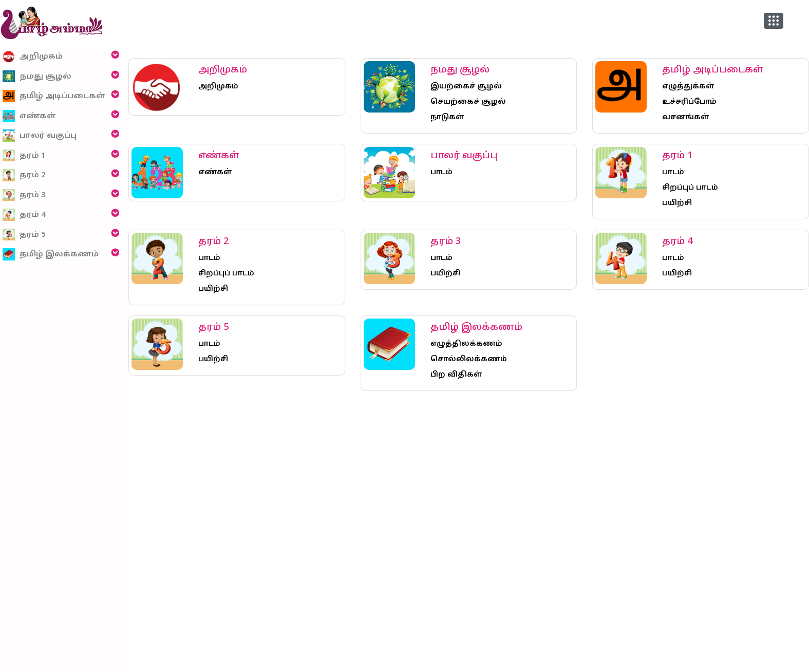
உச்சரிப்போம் (689, 102)
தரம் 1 (24, 155)
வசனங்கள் (686, 117)
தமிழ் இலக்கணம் (51, 255)
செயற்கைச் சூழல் (468, 102)
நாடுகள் (447, 117)
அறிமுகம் (33, 57)
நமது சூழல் (37, 76)
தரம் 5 (24, 235)
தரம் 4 (24, 215)
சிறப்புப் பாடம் (690, 188)
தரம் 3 (24, 195)
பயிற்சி (677, 203)
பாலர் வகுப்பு (40, 136)
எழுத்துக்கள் (688, 87)
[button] (774, 21)
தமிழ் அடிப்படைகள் (54, 96)
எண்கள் (29, 116)
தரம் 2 (24, 175)
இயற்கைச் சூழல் (466, 87)
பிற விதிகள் (456, 375)
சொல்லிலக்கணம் (469, 359)
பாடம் (441, 172)
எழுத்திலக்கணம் (466, 344)
